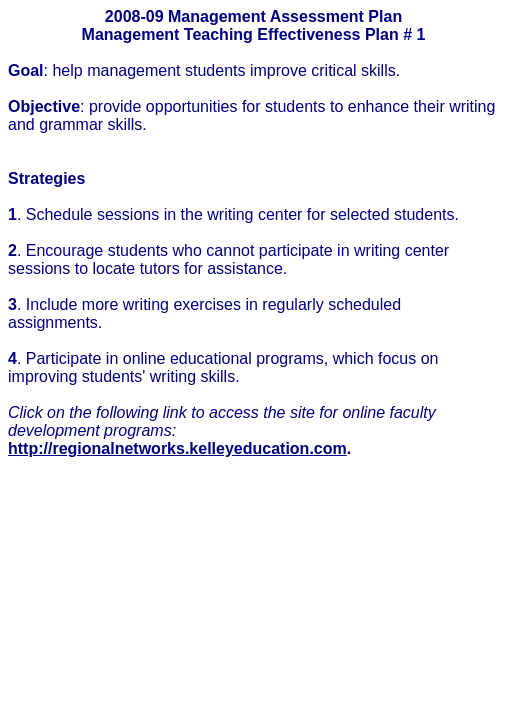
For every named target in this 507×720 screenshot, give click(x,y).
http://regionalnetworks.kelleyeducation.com (177, 448)
